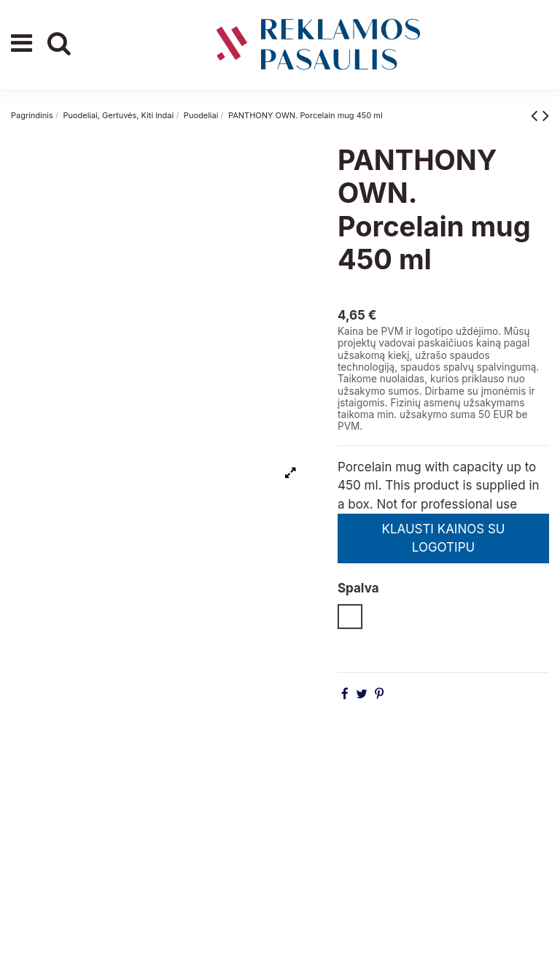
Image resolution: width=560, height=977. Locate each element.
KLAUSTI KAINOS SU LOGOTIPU (443, 538)
